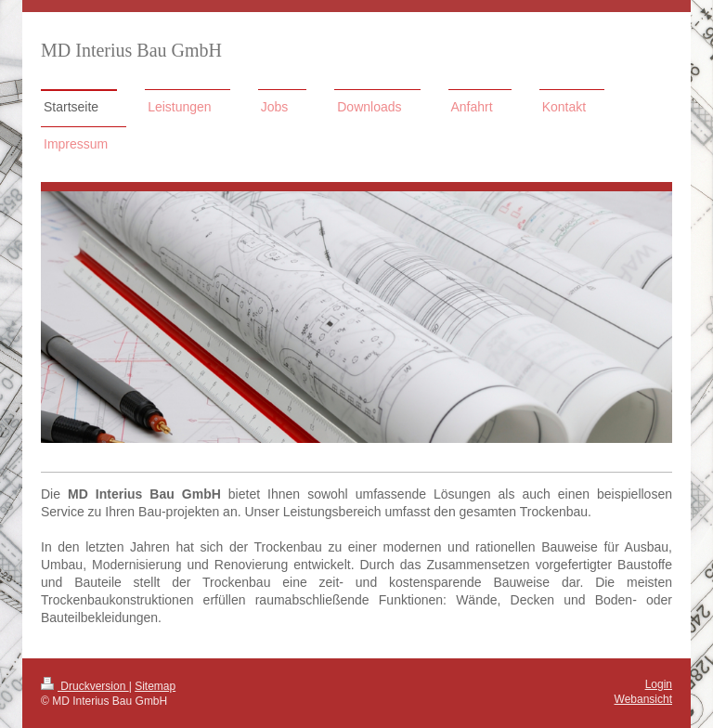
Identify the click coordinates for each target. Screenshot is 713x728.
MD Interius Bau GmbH (131, 50)
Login (659, 684)
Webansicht (643, 699)
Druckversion (85, 686)
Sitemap (155, 686)
